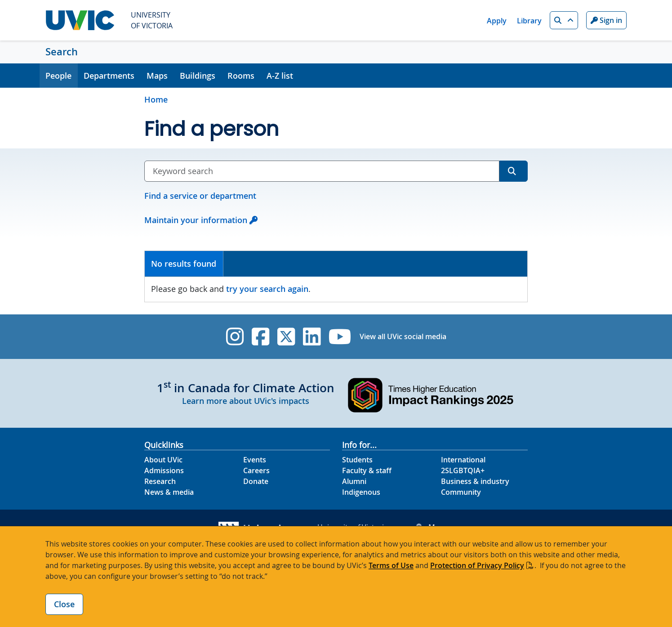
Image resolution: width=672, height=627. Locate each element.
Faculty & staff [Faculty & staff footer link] (367, 470)
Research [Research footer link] (160, 481)
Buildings (198, 76)
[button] (564, 20)
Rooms (241, 76)
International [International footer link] (463, 460)
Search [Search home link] (62, 52)
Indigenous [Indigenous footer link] (361, 492)
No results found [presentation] (184, 264)
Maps (157, 76)
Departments (109, 76)
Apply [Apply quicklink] (497, 21)
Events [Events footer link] (255, 460)
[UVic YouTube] (340, 337)
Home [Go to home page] (156, 99)
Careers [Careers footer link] (256, 470)
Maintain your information (196, 220)
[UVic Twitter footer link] (286, 337)
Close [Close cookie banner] (64, 604)
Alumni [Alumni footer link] (354, 481)
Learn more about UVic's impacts (246, 401)
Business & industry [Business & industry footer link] (475, 481)
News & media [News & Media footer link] (169, 492)
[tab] (184, 264)
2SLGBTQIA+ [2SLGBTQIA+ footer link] (463, 470)
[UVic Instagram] (235, 337)
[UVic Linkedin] (312, 337)
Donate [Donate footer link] (256, 481)
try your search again (267, 289)
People (58, 76)
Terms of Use (391, 565)
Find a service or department (200, 196)
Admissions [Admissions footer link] (164, 470)
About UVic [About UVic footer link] (163, 460)
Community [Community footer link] (461, 492)
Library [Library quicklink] (529, 21)
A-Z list (280, 76)
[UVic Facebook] (260, 337)
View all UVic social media (403, 336)
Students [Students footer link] (357, 460)
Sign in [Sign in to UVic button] (606, 20)
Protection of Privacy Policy (477, 565)
